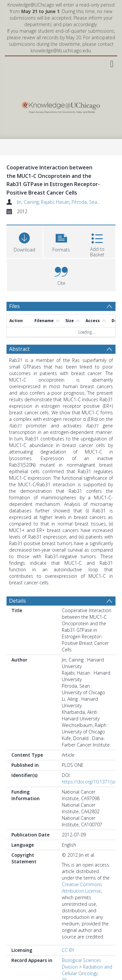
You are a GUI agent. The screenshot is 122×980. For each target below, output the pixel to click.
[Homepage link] (61, 106)
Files (14, 306)
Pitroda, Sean (86, 202)
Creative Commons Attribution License (82, 888)
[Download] (25, 241)
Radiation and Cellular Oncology (87, 970)
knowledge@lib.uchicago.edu (61, 51)
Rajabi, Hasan (55, 202)
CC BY (68, 950)
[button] (61, 241)
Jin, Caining (28, 202)
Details (18, 601)
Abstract (19, 349)
